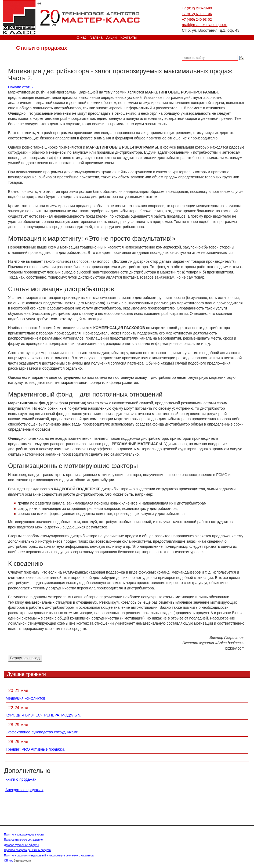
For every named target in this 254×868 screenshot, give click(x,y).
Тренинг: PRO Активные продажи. (35, 749)
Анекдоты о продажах (24, 790)
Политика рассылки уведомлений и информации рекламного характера (49, 856)
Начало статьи (21, 87)
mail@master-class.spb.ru (205, 25)
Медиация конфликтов (25, 698)
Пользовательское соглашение (23, 840)
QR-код (9, 861)
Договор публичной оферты (21, 845)
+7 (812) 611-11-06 (197, 14)
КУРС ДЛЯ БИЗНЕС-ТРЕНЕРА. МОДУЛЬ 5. (43, 715)
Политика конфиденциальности (24, 835)
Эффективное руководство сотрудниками (42, 732)
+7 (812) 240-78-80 (197, 8)
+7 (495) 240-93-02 (197, 19)
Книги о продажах (21, 779)
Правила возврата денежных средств (27, 850)
